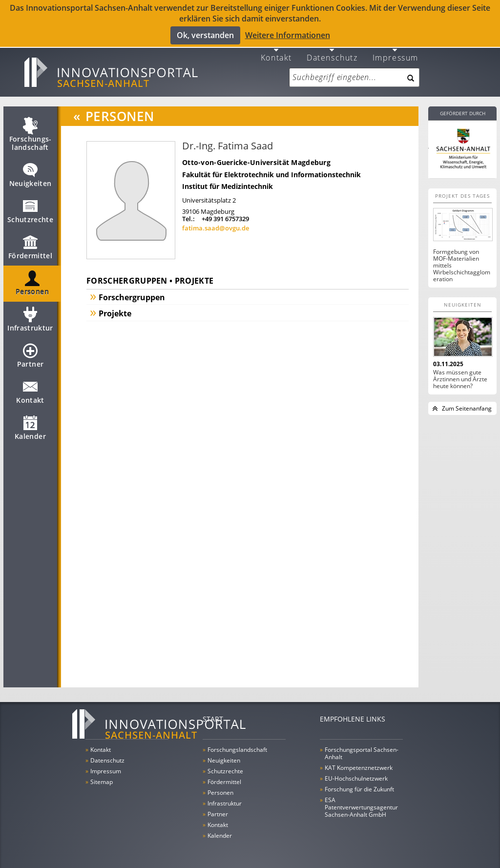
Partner (30, 356)
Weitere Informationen (288, 35)
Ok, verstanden (205, 35)
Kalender (30, 429)
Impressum (396, 53)
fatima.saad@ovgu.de (216, 225)
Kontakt (276, 53)
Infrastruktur (30, 320)
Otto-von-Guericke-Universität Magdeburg (256, 159)
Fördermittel (30, 248)
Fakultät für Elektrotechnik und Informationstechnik (271, 171)
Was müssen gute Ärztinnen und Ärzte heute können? (460, 376)
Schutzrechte (30, 212)
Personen (32, 284)
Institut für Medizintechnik (228, 183)
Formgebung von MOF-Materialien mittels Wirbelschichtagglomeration (462, 262)
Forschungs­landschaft (31, 135)
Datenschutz (332, 53)
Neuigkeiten (31, 176)
